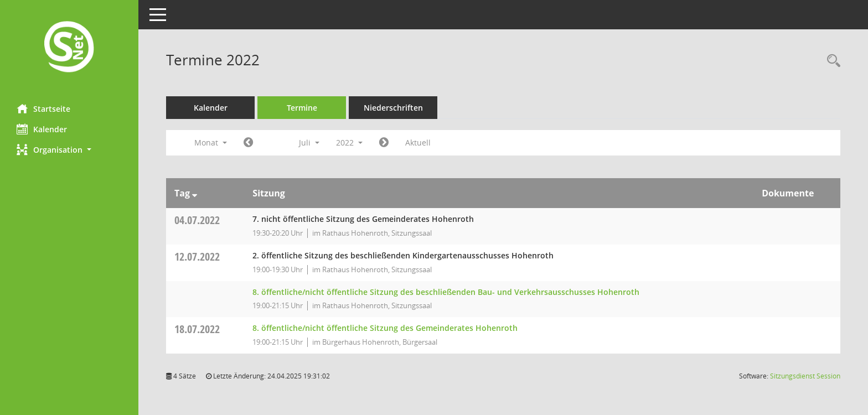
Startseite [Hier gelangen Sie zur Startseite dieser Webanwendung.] (43, 108)
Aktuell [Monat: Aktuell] (418, 142)
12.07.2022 (197, 256)
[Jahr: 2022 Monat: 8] (384, 143)
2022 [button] (349, 142)
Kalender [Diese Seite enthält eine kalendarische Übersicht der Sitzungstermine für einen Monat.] (42, 129)
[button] (69, 150)
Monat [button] (211, 142)
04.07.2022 (197, 220)
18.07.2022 (197, 329)
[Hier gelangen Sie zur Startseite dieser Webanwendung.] (69, 48)
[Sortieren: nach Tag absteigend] (195, 193)
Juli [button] (309, 142)
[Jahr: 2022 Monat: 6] (248, 143)
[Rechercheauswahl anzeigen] (831, 61)
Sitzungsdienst (805, 376)
